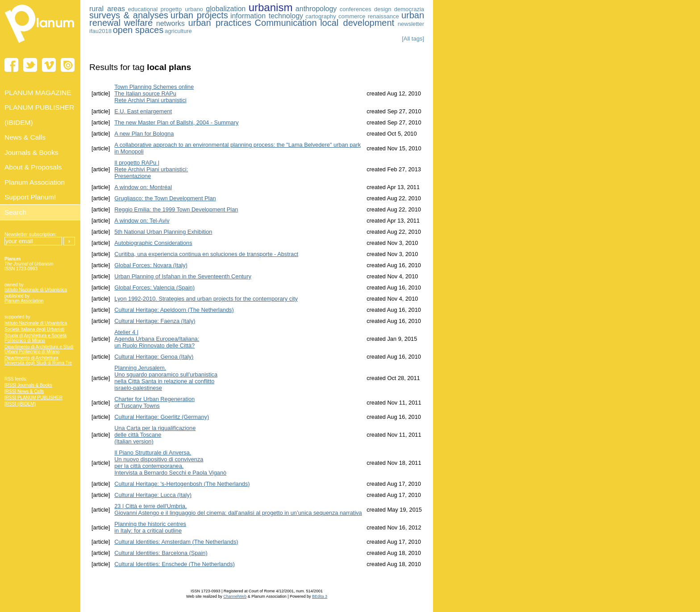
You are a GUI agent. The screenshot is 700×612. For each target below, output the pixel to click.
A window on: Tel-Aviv (142, 221)
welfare (138, 23)
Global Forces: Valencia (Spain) (154, 287)
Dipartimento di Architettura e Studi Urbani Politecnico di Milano (39, 349)
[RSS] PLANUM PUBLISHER (33, 398)
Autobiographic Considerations (153, 243)
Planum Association (24, 301)
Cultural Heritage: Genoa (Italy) (154, 357)
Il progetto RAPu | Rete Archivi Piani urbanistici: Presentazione (151, 169)
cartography (321, 16)
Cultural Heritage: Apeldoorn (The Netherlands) (174, 310)
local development (357, 23)
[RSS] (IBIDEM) (20, 404)
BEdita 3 (320, 596)
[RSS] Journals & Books (28, 385)
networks (171, 23)
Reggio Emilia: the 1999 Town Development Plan (176, 209)
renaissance (383, 16)
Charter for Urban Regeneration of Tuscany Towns (154, 402)
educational (143, 9)
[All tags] (413, 39)
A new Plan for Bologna (144, 134)
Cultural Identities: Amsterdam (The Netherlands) (176, 542)
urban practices (220, 23)
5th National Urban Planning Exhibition (163, 232)
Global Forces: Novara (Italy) (151, 265)
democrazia (409, 9)
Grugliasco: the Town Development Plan (165, 198)
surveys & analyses (129, 15)
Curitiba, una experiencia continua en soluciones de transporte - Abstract (206, 254)
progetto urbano (181, 9)
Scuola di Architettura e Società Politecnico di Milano (35, 338)
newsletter (411, 24)
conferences (356, 9)
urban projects (199, 15)
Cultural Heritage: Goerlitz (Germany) (162, 417)
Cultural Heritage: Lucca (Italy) (153, 495)
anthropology (316, 9)
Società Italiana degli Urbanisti (35, 329)
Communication (286, 23)
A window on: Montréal (143, 187)
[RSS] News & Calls (24, 391)
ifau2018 (100, 31)
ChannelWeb (235, 596)
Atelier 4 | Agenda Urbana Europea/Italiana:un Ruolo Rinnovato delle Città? (157, 339)
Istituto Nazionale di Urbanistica (36, 290)
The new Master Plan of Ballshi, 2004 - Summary (176, 122)
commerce (352, 16)
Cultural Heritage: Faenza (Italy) (155, 321)
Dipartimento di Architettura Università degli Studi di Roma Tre (38, 360)
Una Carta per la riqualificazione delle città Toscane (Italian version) (155, 435)
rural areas (107, 9)
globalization (226, 9)
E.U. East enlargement (143, 111)
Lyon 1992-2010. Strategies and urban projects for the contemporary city (206, 299)
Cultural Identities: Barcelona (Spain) (161, 553)
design (383, 9)
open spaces (138, 30)
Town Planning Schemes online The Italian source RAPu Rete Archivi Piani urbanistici (154, 93)
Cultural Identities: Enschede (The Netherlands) (175, 564)
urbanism (271, 7)
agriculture (178, 31)
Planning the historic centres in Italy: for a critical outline (150, 527)
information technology (267, 16)
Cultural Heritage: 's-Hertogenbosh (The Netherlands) (182, 484)
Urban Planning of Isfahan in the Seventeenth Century (183, 276)
